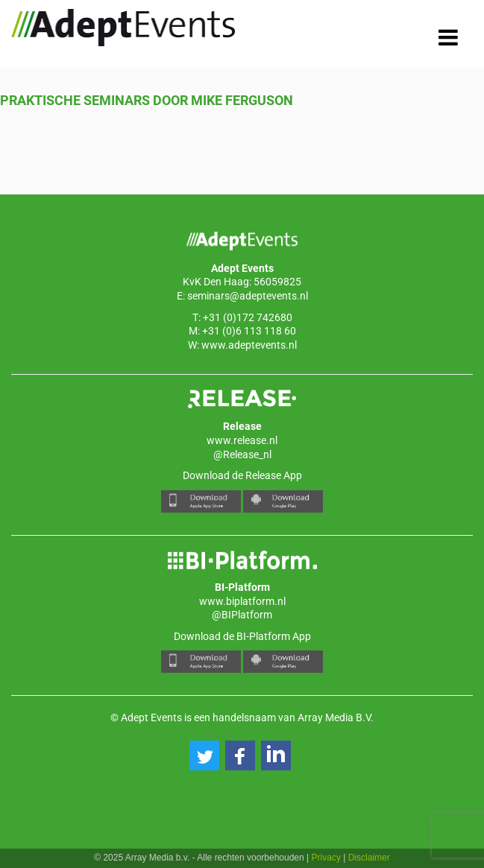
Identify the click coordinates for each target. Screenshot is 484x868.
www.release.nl (242, 440)
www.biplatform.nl (242, 601)
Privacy (326, 858)
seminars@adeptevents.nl (248, 296)
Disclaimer (369, 858)
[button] (204, 755)
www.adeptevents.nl (249, 345)
